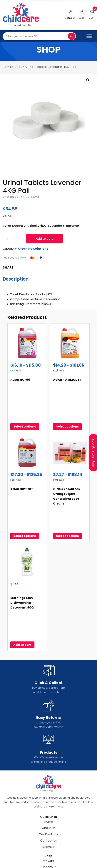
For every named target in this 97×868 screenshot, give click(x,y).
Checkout (49, 809)
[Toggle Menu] (89, 36)
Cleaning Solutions (33, 249)
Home (49, 764)
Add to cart (44, 239)
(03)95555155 (51, 836)
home (7, 67)
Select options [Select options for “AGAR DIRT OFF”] (25, 497)
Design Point (78, 864)
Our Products (48, 776)
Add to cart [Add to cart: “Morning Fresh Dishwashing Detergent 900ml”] (22, 587)
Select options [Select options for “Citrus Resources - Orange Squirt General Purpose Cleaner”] (67, 497)
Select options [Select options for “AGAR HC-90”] (25, 407)
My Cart (49, 803)
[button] (88, 80)
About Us (49, 770)
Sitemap (48, 789)
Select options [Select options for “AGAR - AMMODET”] (67, 407)
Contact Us (49, 783)
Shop (19, 67)
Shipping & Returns (48, 816)
